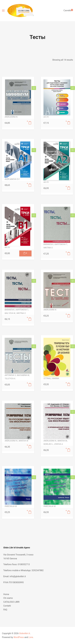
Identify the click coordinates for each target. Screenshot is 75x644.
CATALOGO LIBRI (11, 602)
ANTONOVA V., (11, 375)
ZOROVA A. (59, 444)
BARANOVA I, (49, 244)
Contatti (7, 606)
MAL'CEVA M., (11, 313)
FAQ (5, 610)
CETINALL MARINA (51, 378)
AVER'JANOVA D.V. (12, 179)
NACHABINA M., (23, 375)
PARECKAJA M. (11, 506)
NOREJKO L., (49, 444)
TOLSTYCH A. (10, 379)
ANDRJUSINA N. (11, 117)
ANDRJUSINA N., (12, 441)
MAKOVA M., (63, 441)
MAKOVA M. (24, 441)
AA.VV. (46, 117)
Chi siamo (8, 598)
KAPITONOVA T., (61, 244)
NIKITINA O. (48, 248)
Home (6, 594)
